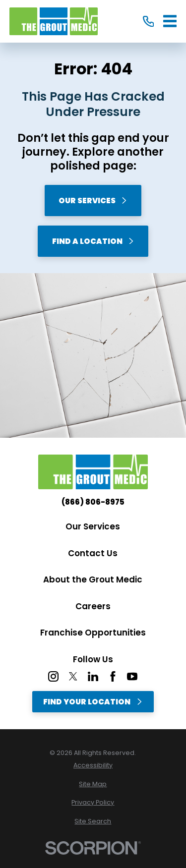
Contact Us (93, 553)
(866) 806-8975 (93, 502)
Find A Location (93, 241)
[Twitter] (73, 676)
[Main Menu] (170, 21)
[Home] (54, 21)
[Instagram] (53, 676)
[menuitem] (93, 766)
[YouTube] (132, 676)
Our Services (93, 201)
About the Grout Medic (93, 579)
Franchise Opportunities (93, 633)
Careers (93, 606)
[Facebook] (113, 676)
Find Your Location (93, 702)
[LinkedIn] (93, 676)
